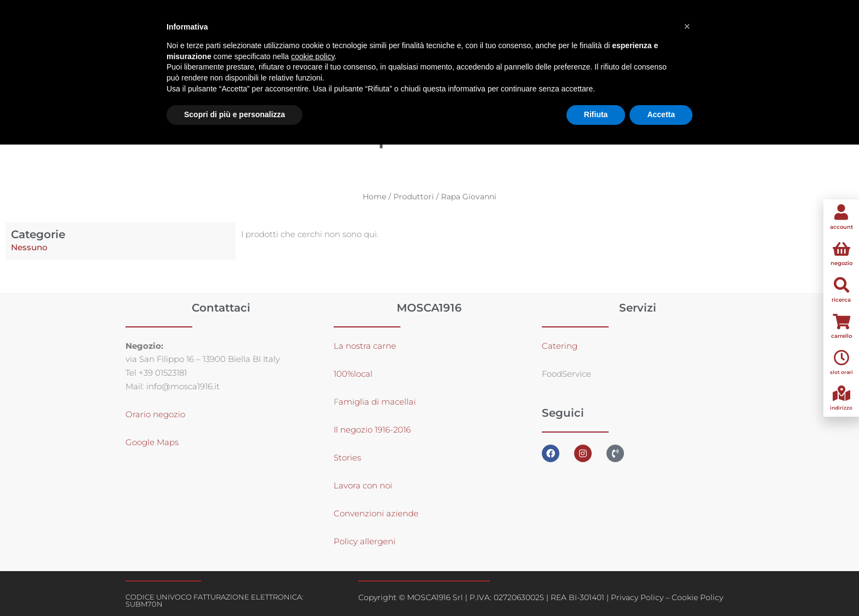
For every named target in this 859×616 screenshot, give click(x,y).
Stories (347, 457)
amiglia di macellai (377, 402)
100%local (353, 374)
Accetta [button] (661, 114)
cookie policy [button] (313, 56)
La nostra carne (366, 346)
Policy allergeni (365, 541)
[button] (687, 26)
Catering (560, 346)
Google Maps (152, 442)
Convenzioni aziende (376, 513)
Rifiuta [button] (596, 114)
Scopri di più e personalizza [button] (234, 114)
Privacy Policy (637, 597)
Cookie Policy (697, 597)
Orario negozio (155, 414)
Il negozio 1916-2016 (372, 430)
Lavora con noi (363, 485)
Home (374, 197)
